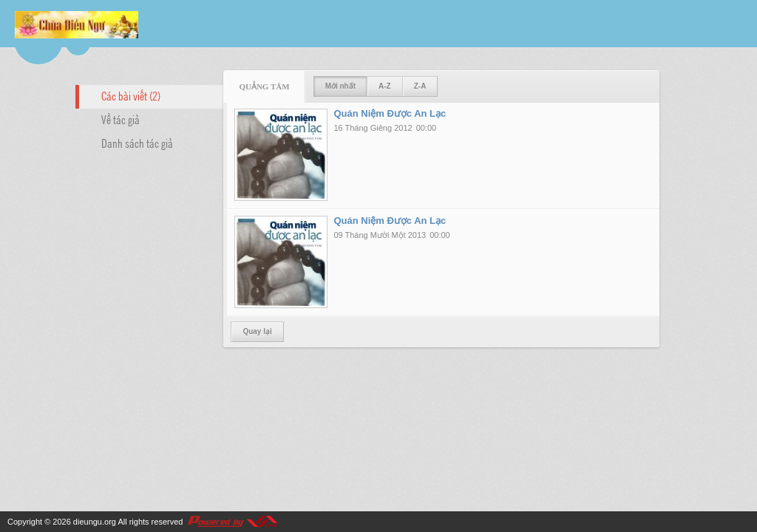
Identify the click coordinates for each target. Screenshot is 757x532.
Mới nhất (340, 86)
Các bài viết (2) (131, 95)
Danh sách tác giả (137, 143)
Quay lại (257, 331)
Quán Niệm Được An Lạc (390, 113)
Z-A (420, 86)
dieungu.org (95, 522)
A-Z (385, 86)
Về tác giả (120, 119)
